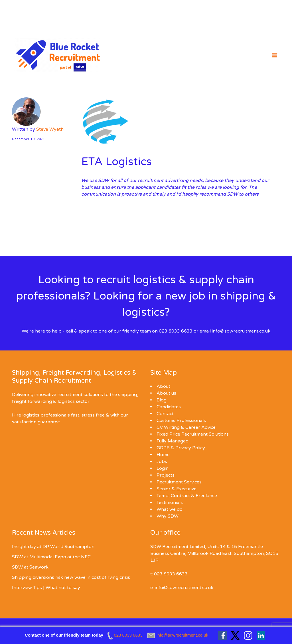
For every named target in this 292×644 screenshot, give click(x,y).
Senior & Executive (177, 489)
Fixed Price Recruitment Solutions (193, 434)
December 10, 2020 (29, 139)
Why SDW (168, 516)
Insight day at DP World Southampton (53, 547)
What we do (170, 509)
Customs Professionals (181, 421)
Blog (162, 400)
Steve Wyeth (50, 129)
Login (163, 468)
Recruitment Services (179, 482)
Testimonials (170, 503)
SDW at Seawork (30, 567)
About (163, 386)
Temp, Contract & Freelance (187, 496)
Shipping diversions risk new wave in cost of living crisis (71, 577)
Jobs (162, 462)
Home (163, 455)
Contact (165, 414)
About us (166, 393)
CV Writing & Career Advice (186, 427)
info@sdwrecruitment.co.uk (241, 331)
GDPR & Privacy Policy (181, 448)
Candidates (169, 407)
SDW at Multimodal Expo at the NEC (51, 557)
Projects (166, 475)
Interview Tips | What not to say (46, 588)
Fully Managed (173, 441)
